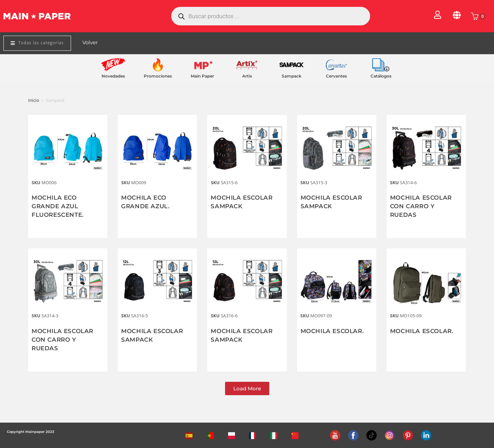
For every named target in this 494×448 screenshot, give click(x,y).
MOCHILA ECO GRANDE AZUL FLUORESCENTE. (59, 206)
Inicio (34, 100)
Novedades (113, 76)
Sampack (292, 76)
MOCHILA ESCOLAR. (334, 331)
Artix (247, 76)
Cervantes (336, 76)
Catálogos (381, 76)
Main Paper (202, 76)
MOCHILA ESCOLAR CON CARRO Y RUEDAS (423, 206)
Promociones (158, 76)
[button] (247, 388)
